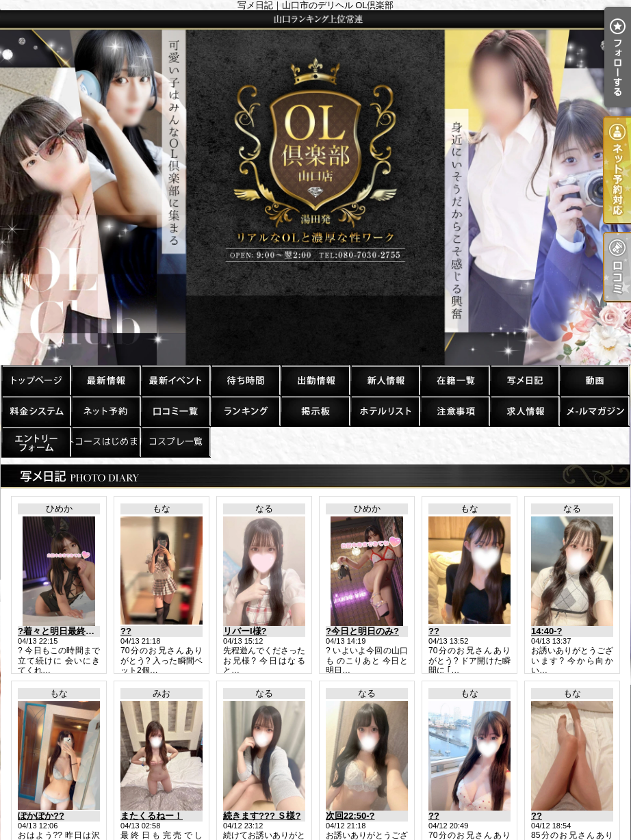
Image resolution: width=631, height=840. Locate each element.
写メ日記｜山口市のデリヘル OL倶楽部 (315, 188)
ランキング (245, 411)
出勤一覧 (315, 380)
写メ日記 (524, 380)
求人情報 (524, 411)
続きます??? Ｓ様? (262, 816)
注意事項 (454, 411)
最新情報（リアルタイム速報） (105, 380)
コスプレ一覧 (175, 442)
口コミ (175, 411)
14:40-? (547, 631)
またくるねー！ (152, 816)
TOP (36, 380)
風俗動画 (594, 380)
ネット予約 (105, 411)
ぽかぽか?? (41, 816)
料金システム (36, 411)
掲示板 (315, 411)
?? (126, 631)
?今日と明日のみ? (362, 631)
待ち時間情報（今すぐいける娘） (245, 380)
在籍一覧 (454, 380)
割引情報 (175, 380)
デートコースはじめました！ (105, 442)
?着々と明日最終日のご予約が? (81, 631)
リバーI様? (245, 631)
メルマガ (594, 411)
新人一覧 (385, 380)
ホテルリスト (385, 411)
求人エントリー (36, 442)
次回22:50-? (350, 816)
